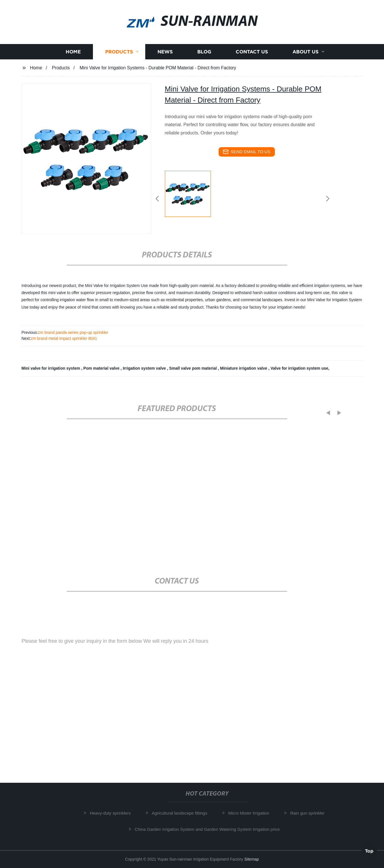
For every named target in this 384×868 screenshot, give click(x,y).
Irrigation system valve (145, 368)
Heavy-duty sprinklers (113, 813)
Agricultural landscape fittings (182, 813)
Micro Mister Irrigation (251, 813)
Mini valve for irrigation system (51, 368)
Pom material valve (102, 368)
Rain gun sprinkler (310, 813)
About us (306, 54)
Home (73, 54)
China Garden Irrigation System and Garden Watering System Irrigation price (210, 829)
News (165, 54)
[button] (157, 199)
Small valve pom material (193, 368)
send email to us (247, 152)
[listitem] (192, 196)
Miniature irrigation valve (244, 368)
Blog (204, 54)
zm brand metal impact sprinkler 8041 (64, 338)
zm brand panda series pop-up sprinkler (73, 332)
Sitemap (252, 859)
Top (369, 851)
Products (119, 54)
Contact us (252, 54)
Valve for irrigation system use (299, 368)
